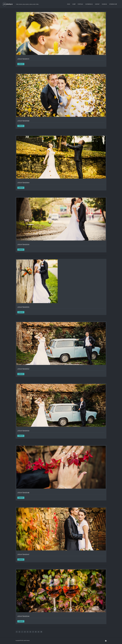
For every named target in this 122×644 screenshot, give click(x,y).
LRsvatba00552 (23, 369)
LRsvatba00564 (23, 183)
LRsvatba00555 (23, 307)
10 (41, 632)
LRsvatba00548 (23, 493)
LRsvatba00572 (23, 59)
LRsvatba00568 (23, 121)
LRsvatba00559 (23, 245)
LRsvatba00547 (23, 554)
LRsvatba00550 (23, 431)
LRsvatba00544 (23, 616)
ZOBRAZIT (21, 64)
